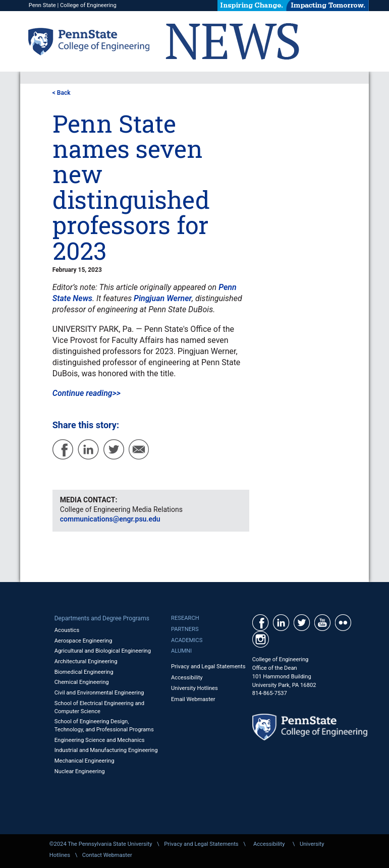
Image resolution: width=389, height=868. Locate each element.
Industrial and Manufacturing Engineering (106, 750)
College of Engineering (88, 5)
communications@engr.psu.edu (110, 519)
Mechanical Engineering (85, 761)
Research (185, 618)
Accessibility (187, 678)
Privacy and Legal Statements (208, 667)
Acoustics (67, 630)
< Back (62, 93)
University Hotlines (194, 688)
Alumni (181, 651)
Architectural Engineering (86, 661)
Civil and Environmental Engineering (99, 693)
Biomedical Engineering (84, 672)
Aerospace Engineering (84, 641)
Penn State (42, 5)
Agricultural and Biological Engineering (103, 651)
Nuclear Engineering (80, 771)
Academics (187, 640)
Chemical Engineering (82, 682)
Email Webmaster (193, 699)
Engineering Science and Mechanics (100, 740)
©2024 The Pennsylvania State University (101, 844)
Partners (185, 629)
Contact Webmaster (107, 855)
